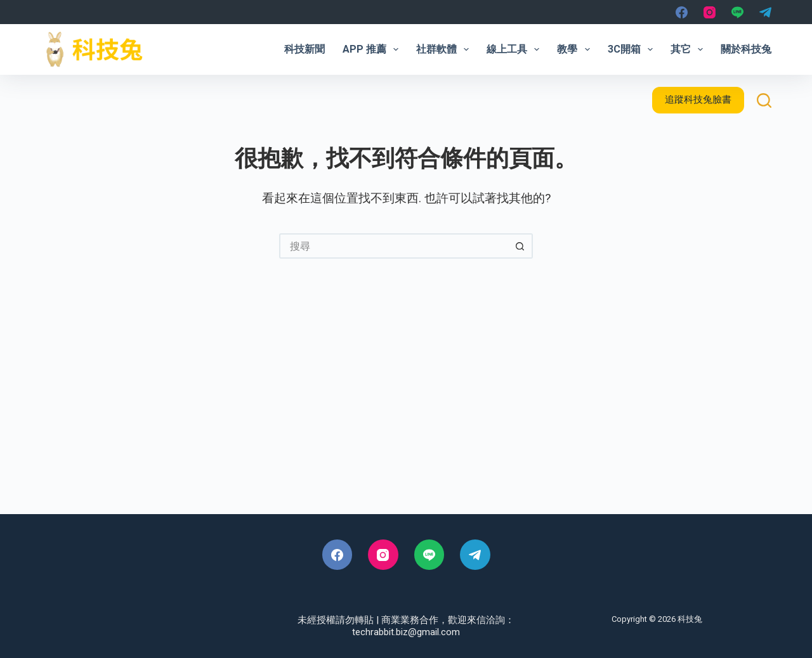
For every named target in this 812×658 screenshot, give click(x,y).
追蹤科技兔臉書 (698, 100)
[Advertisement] (406, 406)
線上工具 (515, 49)
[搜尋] (764, 100)
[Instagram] (710, 12)
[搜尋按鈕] (520, 246)
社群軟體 (445, 49)
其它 (689, 49)
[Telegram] (765, 12)
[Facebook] (682, 12)
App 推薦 (373, 49)
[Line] (737, 12)
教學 (576, 49)
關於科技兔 (746, 49)
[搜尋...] (393, 246)
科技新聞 (304, 49)
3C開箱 (633, 49)
